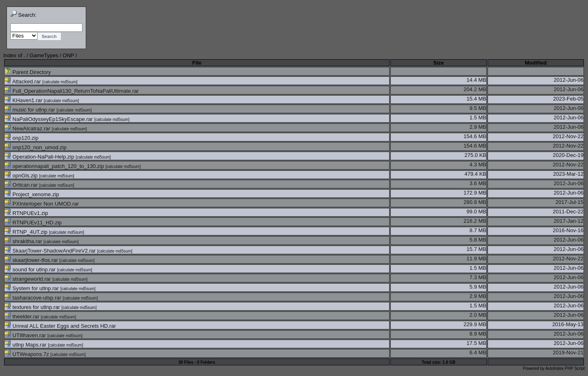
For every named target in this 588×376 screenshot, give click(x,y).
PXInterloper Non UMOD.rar (42, 204)
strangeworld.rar (28, 279)
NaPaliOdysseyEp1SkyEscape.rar (49, 119)
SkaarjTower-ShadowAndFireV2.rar (51, 251)
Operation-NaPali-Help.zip (40, 157)
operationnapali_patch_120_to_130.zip (55, 166)
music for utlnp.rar (30, 110)
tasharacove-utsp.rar (33, 298)
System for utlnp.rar (32, 288)
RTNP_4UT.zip (27, 232)
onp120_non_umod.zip (36, 147)
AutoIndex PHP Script (565, 368)
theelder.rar (23, 317)
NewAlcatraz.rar (28, 129)
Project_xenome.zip (32, 194)
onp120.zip (21, 138)
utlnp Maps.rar (26, 345)
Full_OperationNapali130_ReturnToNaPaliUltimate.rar (72, 91)
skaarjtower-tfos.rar (32, 260)
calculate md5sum (60, 82)
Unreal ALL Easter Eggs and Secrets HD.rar (60, 326)
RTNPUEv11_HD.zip (33, 223)
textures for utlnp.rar (33, 307)
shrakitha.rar (24, 241)
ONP (68, 55)
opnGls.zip (22, 176)
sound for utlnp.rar (31, 270)
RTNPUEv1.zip (26, 213)
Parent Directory (28, 72)
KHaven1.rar (24, 100)
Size (439, 63)
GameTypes (44, 55)
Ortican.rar (22, 185)
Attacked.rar (23, 82)
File (197, 63)
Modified (536, 63)
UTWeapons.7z (28, 354)
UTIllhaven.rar (26, 335)
